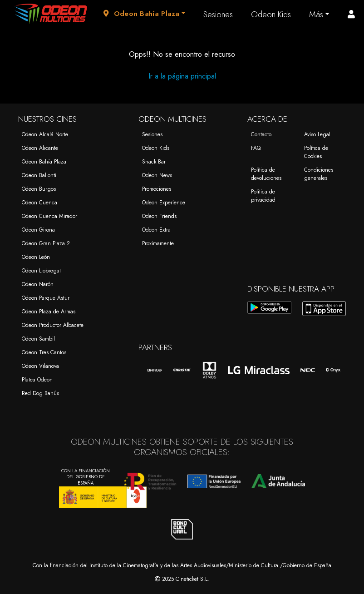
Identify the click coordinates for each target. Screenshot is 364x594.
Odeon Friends (159, 216)
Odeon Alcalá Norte (45, 134)
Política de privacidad (263, 196)
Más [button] (316, 15)
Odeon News (157, 175)
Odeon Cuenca (39, 203)
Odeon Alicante (40, 148)
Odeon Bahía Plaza (44, 162)
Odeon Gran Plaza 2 (46, 243)
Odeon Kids (271, 15)
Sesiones (218, 15)
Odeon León (36, 257)
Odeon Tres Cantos (44, 352)
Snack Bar (154, 162)
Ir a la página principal (182, 76)
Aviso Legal (317, 134)
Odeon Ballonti (39, 175)
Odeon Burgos (39, 189)
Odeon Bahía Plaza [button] (142, 14)
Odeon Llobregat (41, 271)
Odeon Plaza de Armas (49, 312)
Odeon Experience (164, 203)
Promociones (157, 189)
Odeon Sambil (38, 339)
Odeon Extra (156, 230)
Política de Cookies (316, 152)
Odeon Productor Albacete (53, 325)
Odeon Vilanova (40, 366)
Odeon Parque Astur (46, 298)
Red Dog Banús (40, 393)
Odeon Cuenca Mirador (49, 216)
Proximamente (158, 243)
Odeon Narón (38, 284)
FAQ (256, 148)
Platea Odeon (37, 380)
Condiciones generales (319, 174)
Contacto (261, 134)
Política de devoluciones (266, 174)
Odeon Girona (38, 230)
